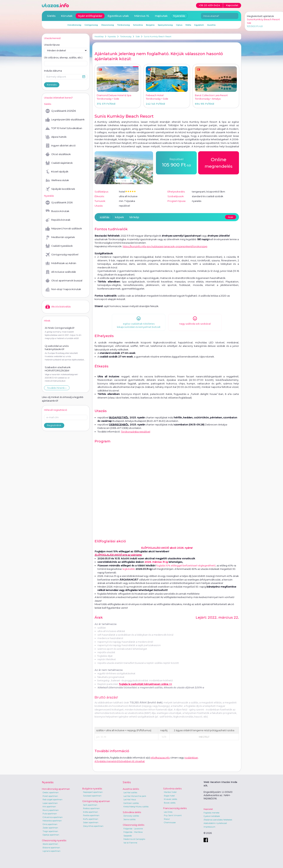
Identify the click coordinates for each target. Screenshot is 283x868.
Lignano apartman (52, 851)
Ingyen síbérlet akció (61, 146)
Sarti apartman (90, 805)
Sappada (128, 836)
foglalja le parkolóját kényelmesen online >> (145, 684)
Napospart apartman (93, 792)
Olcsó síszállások (58, 154)
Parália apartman (91, 815)
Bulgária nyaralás (92, 788)
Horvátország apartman (56, 789)
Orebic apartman (51, 792)
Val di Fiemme (130, 843)
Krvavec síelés (170, 799)
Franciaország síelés (175, 808)
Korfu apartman (91, 819)
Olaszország (107, 25)
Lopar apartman (50, 803)
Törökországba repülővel (136, 432)
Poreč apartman (50, 796)
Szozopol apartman (92, 796)
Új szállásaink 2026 (59, 203)
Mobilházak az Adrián (61, 263)
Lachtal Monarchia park (135, 796)
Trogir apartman (50, 831)
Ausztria (211, 25)
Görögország (91, 25)
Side (138, 37)
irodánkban (191, 758)
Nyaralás (112, 37)
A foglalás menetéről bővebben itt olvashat (120, 761)
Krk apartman (49, 807)
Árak (231, 217)
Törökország (126, 37)
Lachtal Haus (130, 800)
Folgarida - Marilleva (133, 832)
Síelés (51, 16)
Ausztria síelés (131, 789)
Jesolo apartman (50, 844)
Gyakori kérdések (212, 816)
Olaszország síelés (133, 825)
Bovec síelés (170, 803)
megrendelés (219, 162)
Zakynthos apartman (93, 826)
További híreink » (57, 388)
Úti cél (63, 58)
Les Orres (168, 812)
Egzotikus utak (118, 16)
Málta (188, 25)
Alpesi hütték (56, 137)
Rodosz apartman (91, 808)
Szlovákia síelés (132, 812)
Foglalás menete (211, 813)
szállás (105, 217)
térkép (134, 217)
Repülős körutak (58, 220)
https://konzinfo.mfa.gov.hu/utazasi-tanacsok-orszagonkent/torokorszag (165, 246)
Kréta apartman (91, 812)
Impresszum (209, 827)
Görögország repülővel (62, 255)
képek (119, 217)
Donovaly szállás (131, 816)
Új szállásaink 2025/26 (61, 111)
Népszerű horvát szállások (64, 229)
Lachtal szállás (130, 792)
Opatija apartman (51, 835)
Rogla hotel (169, 796)
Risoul (167, 819)
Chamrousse (170, 822)
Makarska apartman (52, 821)
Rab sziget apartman (53, 800)
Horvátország (74, 25)
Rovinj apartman (51, 810)
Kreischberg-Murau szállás (136, 807)
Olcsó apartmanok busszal (64, 281)
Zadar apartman (50, 828)
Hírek (47, 321)
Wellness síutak (57, 180)
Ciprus (179, 25)
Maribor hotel (170, 792)
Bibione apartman (51, 848)
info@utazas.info (160, 758)
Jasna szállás (129, 819)
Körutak (67, 16)
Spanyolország (165, 25)
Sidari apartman (91, 822)
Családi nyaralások (59, 246)
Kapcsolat (208, 809)
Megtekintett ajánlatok (260, 16)
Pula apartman (50, 814)
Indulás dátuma (53, 71)
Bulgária (150, 25)
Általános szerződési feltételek (218, 820)
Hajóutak (161, 16)
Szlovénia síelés (172, 788)
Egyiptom (199, 25)
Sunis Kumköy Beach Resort (158, 37)
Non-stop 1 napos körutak (63, 289)
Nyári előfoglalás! (90, 16)
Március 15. (142, 16)
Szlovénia (138, 25)
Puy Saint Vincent (173, 815)
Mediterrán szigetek (60, 237)
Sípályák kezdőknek (60, 189)
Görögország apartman (96, 801)
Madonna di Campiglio (134, 839)
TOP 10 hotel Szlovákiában (64, 128)
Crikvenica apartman (53, 817)
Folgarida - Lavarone (133, 829)
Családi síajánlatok (59, 163)
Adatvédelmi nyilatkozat (215, 823)
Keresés (52, 85)
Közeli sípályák (57, 172)
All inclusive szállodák (61, 272)
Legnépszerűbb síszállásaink (65, 120)
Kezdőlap (99, 37)
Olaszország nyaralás (54, 840)
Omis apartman (50, 824)
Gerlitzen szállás (131, 803)
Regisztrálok (54, 425)
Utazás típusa (52, 45)
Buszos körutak (57, 211)
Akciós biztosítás (58, 307)
